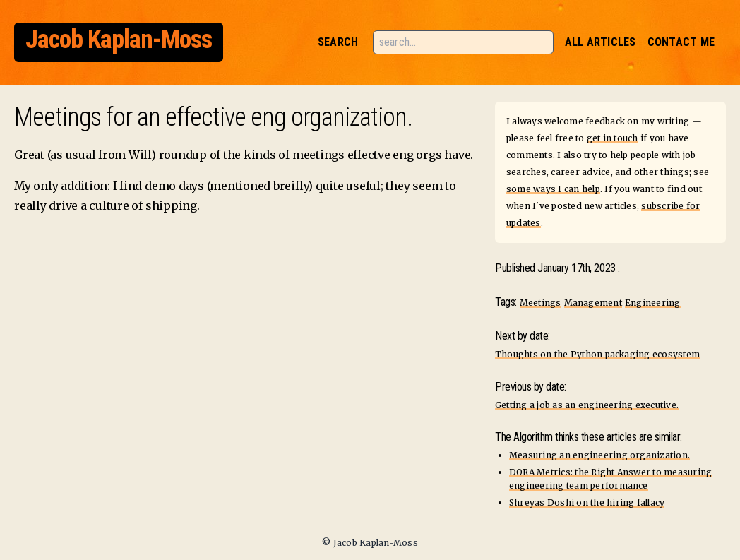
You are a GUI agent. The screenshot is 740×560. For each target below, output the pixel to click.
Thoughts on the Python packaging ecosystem (597, 354)
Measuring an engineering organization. (599, 455)
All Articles (601, 42)
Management (593, 303)
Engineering (653, 303)
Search (338, 42)
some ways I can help (553, 189)
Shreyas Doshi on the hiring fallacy (587, 502)
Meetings (541, 303)
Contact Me (681, 42)
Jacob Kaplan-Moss (119, 40)
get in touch (613, 138)
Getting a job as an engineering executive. (587, 405)
